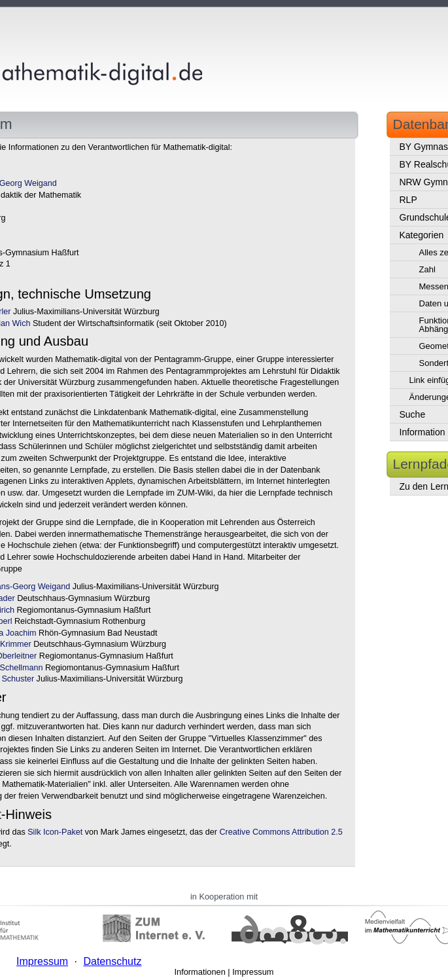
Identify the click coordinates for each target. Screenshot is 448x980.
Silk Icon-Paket (55, 832)
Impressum (253, 972)
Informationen (200, 972)
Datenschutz (112, 961)
